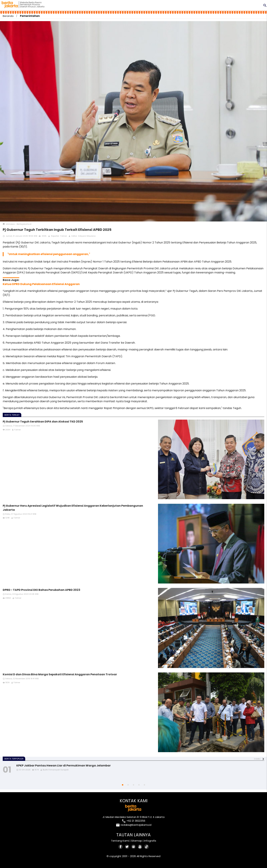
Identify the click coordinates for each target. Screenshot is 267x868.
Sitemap (137, 841)
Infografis (150, 841)
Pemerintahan (30, 16)
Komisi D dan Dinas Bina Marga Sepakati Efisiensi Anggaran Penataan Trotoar (60, 674)
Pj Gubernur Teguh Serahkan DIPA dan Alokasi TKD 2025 (43, 422)
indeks (257, 759)
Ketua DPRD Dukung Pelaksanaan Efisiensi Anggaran (41, 284)
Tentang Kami (120, 841)
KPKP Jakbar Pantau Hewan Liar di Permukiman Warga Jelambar (64, 766)
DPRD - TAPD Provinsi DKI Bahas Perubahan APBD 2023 (41, 590)
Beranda (8, 16)
